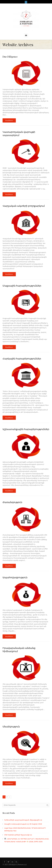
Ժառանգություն (12, 502)
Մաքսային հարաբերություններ (22, 286)
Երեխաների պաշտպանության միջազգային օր (23, 820)
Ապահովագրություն (15, 577)
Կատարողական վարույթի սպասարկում (19, 133)
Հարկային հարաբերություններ (22, 358)
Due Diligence (10, 57)
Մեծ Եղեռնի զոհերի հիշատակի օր (18, 835)
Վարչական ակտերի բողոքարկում (24, 206)
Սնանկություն (11, 726)
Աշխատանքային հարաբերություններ (26, 429)
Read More (9, 120)
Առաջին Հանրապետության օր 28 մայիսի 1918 (23, 824)
